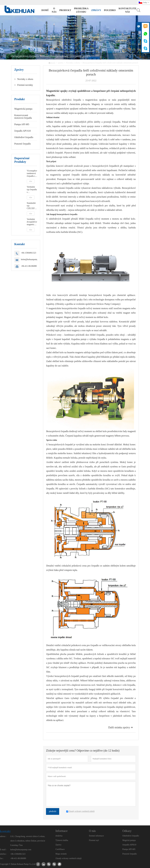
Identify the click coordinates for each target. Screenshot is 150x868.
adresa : (3, 836)
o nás (54, 10)
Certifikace (60, 849)
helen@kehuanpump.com (31, 259)
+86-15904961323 (29, 253)
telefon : (3, 854)
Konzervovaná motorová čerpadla (23, 117)
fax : (2, 858)
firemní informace (96, 836)
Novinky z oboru (73, 63)
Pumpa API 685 (22, 124)
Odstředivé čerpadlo (24, 137)
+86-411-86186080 (29, 266)
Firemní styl (94, 840)
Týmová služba (62, 840)
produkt (65, 10)
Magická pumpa (129, 840)
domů (45, 10)
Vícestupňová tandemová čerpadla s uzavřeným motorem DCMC (32, 174)
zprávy (96, 10)
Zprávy (58, 845)
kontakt (5, 831)
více (31, 181)
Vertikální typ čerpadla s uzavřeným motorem (32, 190)
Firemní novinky (25, 85)
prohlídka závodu (81, 10)
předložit (53, 811)
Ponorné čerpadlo (23, 144)
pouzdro (110, 10)
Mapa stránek (61, 854)
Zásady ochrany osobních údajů (69, 858)
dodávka (59, 836)
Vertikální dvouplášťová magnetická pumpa (32, 222)
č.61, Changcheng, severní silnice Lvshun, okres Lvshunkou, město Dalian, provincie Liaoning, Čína (28, 841)
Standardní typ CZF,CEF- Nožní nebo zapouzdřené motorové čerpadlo (32, 206)
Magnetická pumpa (23, 109)
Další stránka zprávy (120, 727)
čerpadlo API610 (129, 845)
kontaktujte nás (128, 10)
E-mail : (3, 850)
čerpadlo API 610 (23, 131)
